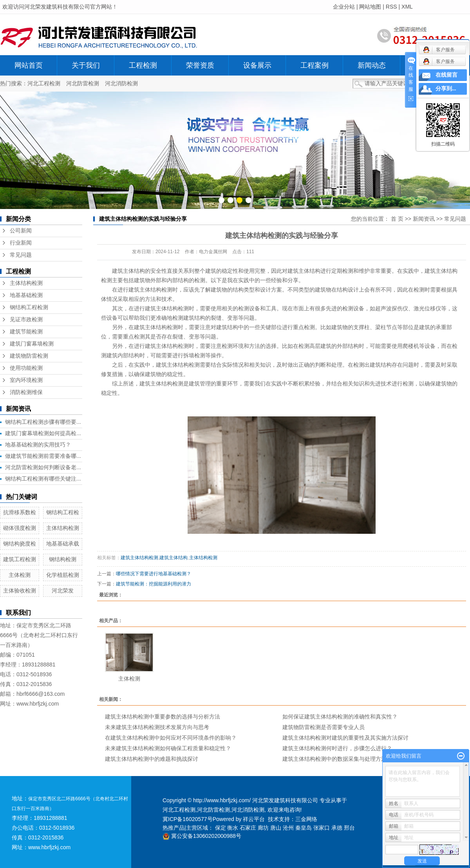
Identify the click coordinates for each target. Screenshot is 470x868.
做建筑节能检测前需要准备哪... (43, 456)
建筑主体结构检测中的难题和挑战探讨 (152, 759)
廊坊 (263, 828)
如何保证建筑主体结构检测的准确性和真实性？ (340, 717)
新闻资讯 (424, 219)
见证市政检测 (26, 320)
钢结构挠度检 (20, 544)
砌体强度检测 (20, 528)
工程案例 (315, 65)
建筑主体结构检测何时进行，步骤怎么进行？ (337, 748)
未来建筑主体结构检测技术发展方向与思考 (157, 727)
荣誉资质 (200, 65)
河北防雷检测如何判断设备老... (43, 467)
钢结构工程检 (63, 512)
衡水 (233, 828)
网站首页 (29, 65)
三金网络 (306, 819)
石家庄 (248, 828)
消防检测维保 (26, 392)
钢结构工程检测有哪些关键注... (43, 479)
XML (407, 7)
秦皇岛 (304, 828)
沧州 (288, 828)
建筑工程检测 (20, 559)
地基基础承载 (63, 544)
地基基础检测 (26, 295)
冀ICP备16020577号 (188, 819)
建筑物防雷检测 (29, 356)
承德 (337, 828)
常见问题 (21, 255)
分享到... (446, 89)
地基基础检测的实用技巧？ (38, 445)
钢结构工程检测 (29, 307)
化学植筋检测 (63, 575)
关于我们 (86, 65)
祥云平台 (254, 819)
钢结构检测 (63, 559)
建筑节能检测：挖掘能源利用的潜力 (154, 584)
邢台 (349, 828)
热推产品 (174, 828)
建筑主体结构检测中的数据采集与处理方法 (334, 759)
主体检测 (20, 575)
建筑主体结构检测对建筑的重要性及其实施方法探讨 (345, 738)
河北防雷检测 (83, 83)
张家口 (322, 828)
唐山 (276, 828)
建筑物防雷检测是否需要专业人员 (324, 727)
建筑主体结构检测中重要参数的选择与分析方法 (163, 717)
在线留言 (446, 75)
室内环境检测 (26, 380)
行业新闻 (21, 243)
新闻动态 (372, 65)
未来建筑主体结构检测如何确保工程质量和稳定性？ (168, 748)
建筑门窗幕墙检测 (32, 344)
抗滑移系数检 (20, 512)
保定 (221, 828)
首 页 (397, 219)
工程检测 (143, 65)
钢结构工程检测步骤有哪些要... (43, 422)
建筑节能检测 (26, 332)
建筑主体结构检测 (139, 558)
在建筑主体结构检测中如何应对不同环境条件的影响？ (171, 738)
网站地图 (370, 7)
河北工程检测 (44, 83)
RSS (391, 7)
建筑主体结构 (128, 271)
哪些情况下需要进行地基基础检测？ (154, 574)
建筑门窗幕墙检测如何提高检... (43, 433)
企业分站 (344, 7)
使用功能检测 (26, 368)
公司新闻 (21, 231)
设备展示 (257, 65)
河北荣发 (63, 591)
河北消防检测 (121, 83)
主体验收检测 (20, 591)
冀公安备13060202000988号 (202, 836)
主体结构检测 (26, 283)
